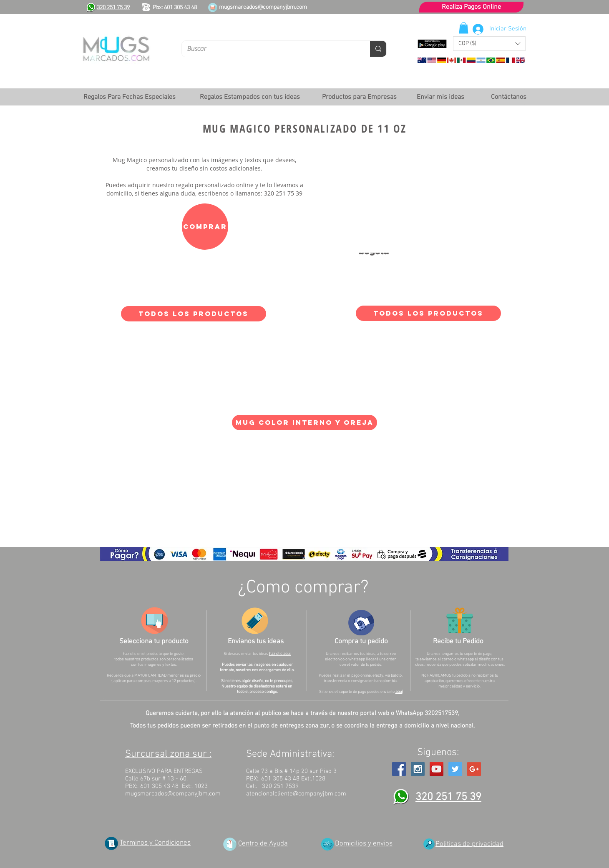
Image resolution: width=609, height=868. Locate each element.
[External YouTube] (421, 207)
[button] (489, 44)
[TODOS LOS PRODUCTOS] (194, 314)
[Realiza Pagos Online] (471, 7)
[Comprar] (205, 227)
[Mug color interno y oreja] (304, 423)
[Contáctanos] (508, 97)
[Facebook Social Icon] (399, 769)
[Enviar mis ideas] (440, 97)
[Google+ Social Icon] (474, 769)
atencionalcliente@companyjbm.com (296, 794)
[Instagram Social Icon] (418, 769)
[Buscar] (270, 49)
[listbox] (489, 44)
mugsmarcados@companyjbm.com (263, 7)
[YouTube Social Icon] (437, 769)
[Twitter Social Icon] (455, 769)
